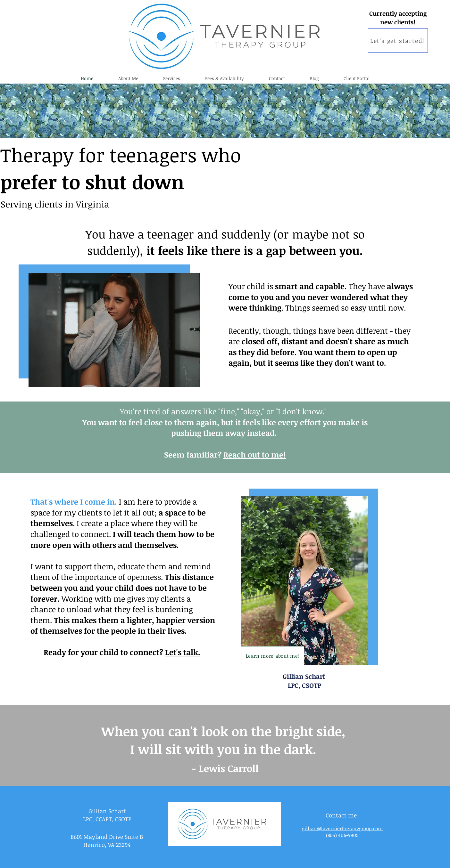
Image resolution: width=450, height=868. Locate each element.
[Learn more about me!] (273, 656)
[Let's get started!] (398, 41)
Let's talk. (183, 652)
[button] (172, 78)
